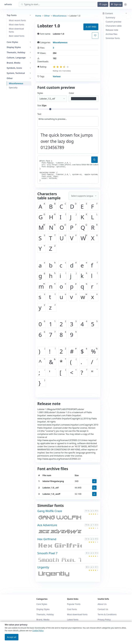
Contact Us (103, 609)
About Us (102, 604)
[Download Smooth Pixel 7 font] (60, 560)
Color (71, 93)
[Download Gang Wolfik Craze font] (60, 518)
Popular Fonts (74, 604)
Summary (110, 18)
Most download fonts (16, 30)
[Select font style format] (52, 99)
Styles (40, 93)
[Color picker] (84, 99)
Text (39, 114)
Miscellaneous (16, 83)
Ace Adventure (47, 525)
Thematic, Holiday (45, 614)
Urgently (43, 567)
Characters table (114, 26)
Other (47, 16)
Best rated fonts (17, 36)
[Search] (57, 4)
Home (38, 16)
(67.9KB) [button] (91, 27)
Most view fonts (16, 25)
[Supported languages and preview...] (84, 196)
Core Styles (42, 604)
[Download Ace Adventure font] (60, 532)
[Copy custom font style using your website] (94, 160)
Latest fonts (73, 620)
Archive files (112, 34)
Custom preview (114, 22)
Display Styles (43, 609)
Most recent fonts (17, 20)
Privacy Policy (104, 620)
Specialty (13, 88)
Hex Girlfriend (47, 539)
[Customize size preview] (68, 109)
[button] (103, 4)
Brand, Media (43, 620)
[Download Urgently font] (60, 574)
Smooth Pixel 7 (47, 553)
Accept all (12, 637)
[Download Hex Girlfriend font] (60, 546)
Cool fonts (72, 609)
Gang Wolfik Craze (50, 511)
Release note (112, 30)
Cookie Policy (38, 631)
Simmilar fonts (113, 38)
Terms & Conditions (107, 614)
